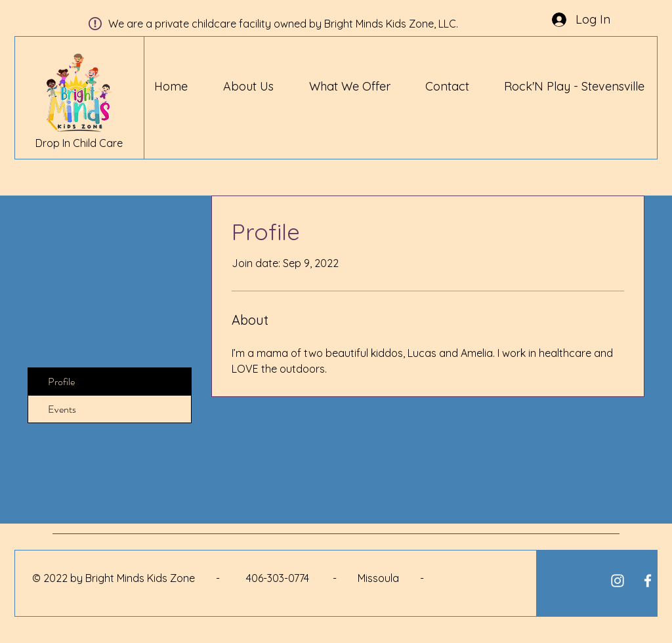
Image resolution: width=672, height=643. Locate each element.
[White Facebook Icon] (648, 581)
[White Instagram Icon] (618, 581)
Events (62, 409)
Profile (61, 382)
